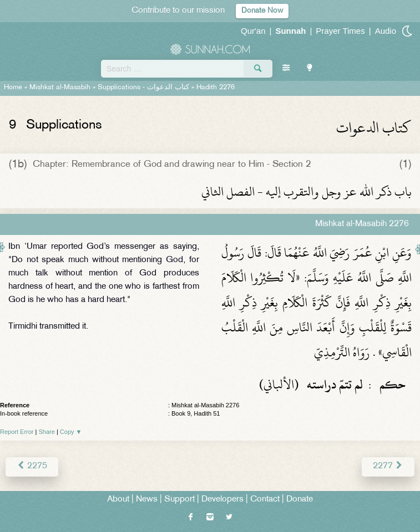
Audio (386, 31)
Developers (222, 500)
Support (179, 500)
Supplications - (143, 88)
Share (47, 432)
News (147, 500)
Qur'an (253, 31)
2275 (32, 466)
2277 (388, 466)
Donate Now (262, 11)
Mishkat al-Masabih (60, 88)
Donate (300, 500)
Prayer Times (340, 31)
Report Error (17, 432)
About (118, 500)
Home (13, 88)
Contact (265, 500)
